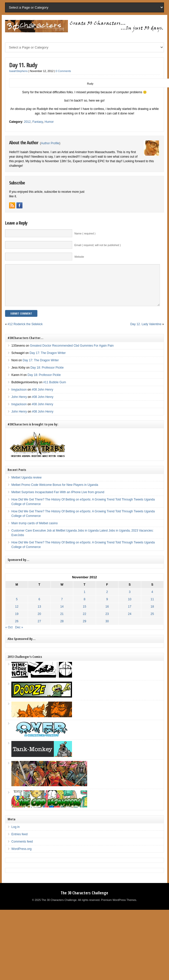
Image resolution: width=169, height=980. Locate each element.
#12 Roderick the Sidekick (25, 332)
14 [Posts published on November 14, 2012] (62, 614)
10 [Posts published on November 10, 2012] (130, 607)
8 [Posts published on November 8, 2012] (85, 607)
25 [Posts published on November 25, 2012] (152, 622)
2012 (27, 122)
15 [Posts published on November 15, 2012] (85, 614)
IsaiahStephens (18, 71)
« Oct (9, 635)
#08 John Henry (43, 397)
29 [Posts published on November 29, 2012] (85, 629)
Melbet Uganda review (26, 485)
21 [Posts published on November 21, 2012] (62, 622)
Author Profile (50, 143)
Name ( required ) (85, 233)
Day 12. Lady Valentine (146, 332)
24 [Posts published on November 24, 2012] (130, 622)
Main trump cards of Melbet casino (34, 531)
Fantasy (38, 122)
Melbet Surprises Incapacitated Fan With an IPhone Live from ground (58, 500)
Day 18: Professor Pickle (47, 375)
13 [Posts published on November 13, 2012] (39, 614)
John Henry (19, 404)
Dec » (19, 635)
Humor (49, 122)
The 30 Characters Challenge (84, 900)
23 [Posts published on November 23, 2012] (107, 622)
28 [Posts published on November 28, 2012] (62, 629)
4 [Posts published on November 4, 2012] (152, 600)
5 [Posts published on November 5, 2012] (17, 607)
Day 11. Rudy (23, 65)
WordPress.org (21, 856)
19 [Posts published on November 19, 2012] (17, 622)
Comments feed (22, 849)
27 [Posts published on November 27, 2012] (39, 629)
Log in (16, 834)
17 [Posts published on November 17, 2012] (130, 614)
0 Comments (63, 71)
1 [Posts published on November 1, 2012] (85, 600)
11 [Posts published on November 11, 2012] (152, 607)
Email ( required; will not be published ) (98, 245)
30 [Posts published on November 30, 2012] (107, 629)
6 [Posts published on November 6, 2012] (39, 607)
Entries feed (19, 842)
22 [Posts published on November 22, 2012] (85, 622)
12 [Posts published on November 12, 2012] (17, 614)
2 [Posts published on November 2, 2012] (107, 600)
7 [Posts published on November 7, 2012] (62, 607)
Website (79, 257)
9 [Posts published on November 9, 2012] (107, 607)
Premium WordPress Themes (119, 907)
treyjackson (19, 397)
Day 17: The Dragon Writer (48, 361)
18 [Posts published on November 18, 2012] (152, 614)
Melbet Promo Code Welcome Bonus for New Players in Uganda (55, 492)
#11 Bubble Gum (55, 390)
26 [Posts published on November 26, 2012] (17, 629)
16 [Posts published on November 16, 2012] (107, 614)
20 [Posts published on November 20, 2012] (39, 622)
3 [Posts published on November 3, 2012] (130, 600)
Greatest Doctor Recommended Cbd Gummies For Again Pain (72, 353)
